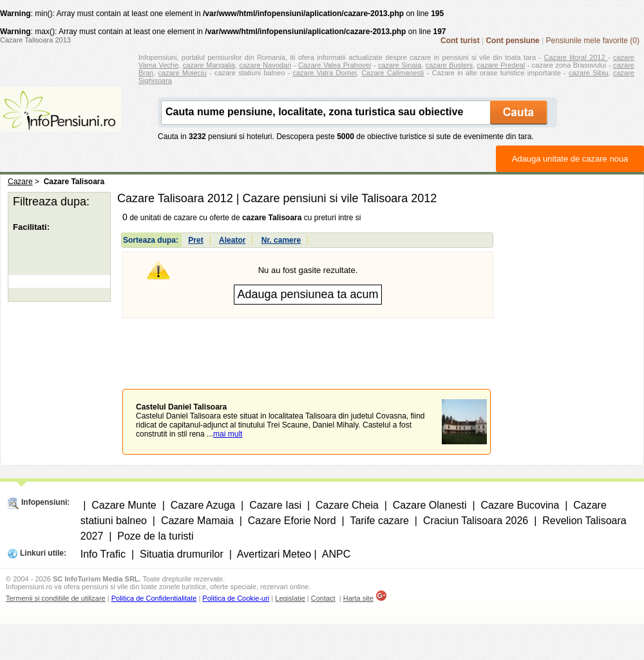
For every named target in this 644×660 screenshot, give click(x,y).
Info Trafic (103, 554)
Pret (195, 240)
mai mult (228, 434)
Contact (323, 598)
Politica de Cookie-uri (236, 598)
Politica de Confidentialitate (154, 598)
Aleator (232, 240)
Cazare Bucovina (520, 505)
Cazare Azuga (203, 505)
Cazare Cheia (347, 505)
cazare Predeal (501, 65)
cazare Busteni (449, 65)
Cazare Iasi (275, 505)
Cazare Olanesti (430, 505)
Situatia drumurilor (182, 554)
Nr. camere (281, 240)
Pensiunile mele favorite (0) (593, 41)
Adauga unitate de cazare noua (570, 159)
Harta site (358, 598)
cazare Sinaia (400, 65)
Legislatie (290, 598)
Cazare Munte (124, 505)
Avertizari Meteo (274, 554)
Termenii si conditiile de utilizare (56, 598)
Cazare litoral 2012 (576, 57)
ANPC (336, 554)
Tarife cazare (379, 521)
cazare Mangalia (209, 65)
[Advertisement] (308, 344)
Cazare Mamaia (197, 521)
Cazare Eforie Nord (292, 521)
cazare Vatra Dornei (324, 73)
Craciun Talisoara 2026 (476, 521)
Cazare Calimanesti (393, 73)
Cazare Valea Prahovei (335, 65)
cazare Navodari (266, 65)
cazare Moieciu (183, 73)
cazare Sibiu (589, 73)
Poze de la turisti (155, 536)
